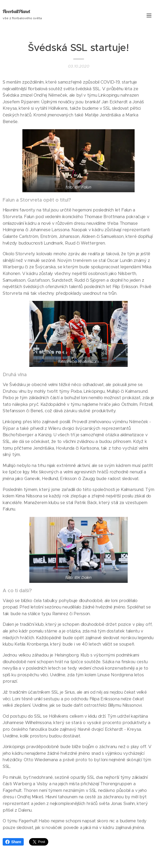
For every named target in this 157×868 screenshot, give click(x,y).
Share (13, 842)
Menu (149, 15)
